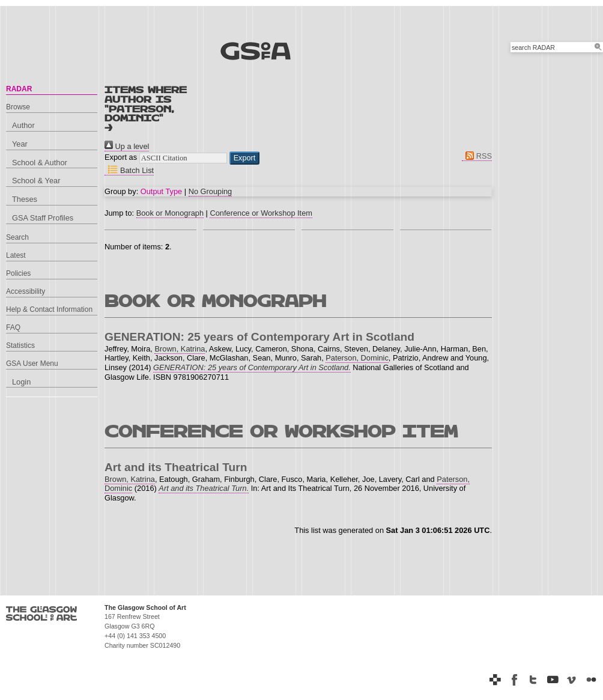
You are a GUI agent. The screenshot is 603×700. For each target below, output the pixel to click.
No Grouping (211, 191)
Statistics (20, 345)
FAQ (13, 327)
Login (21, 382)
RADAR (19, 89)
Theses (25, 199)
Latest (16, 255)
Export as (121, 157)
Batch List (129, 170)
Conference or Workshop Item (261, 213)
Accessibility (26, 291)
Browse (18, 107)
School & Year (36, 181)
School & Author (40, 163)
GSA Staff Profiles (43, 218)
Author (23, 125)
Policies (18, 273)
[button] (245, 158)
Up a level (127, 146)
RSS (477, 156)
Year (20, 144)
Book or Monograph (170, 213)
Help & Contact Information (49, 309)
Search (17, 237)
